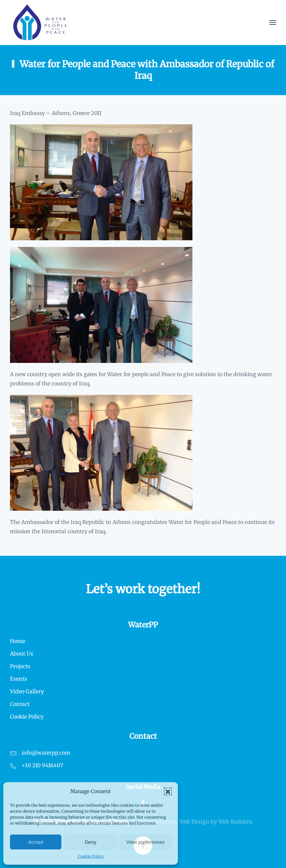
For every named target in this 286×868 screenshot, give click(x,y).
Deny (90, 842)
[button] (168, 791)
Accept (36, 842)
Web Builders (235, 822)
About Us (22, 654)
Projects (20, 666)
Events (19, 679)
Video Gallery (27, 691)
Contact (20, 704)
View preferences (146, 842)
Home (18, 641)
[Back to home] (40, 22)
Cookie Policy (91, 856)
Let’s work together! (143, 589)
